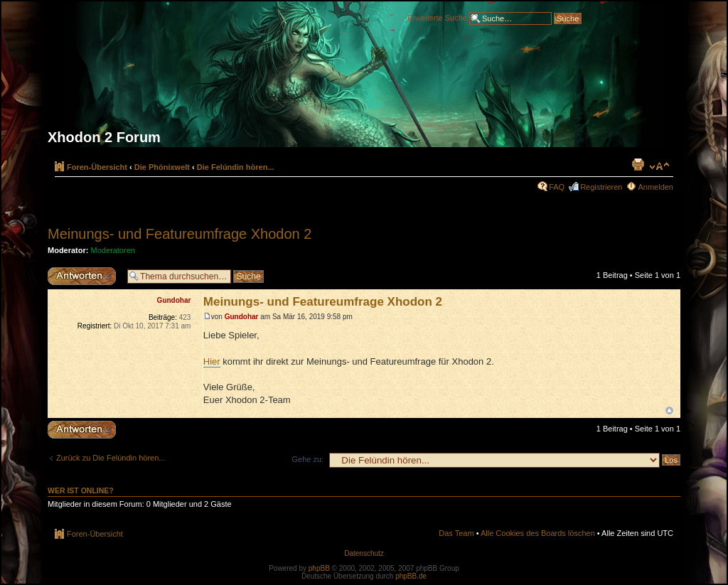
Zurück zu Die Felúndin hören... (111, 458)
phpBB (319, 568)
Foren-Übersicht (97, 167)
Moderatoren (113, 250)
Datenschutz (364, 553)
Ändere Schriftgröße (659, 166)
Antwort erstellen (84, 276)
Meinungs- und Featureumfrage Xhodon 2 (180, 234)
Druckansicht (638, 164)
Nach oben (669, 410)
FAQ (557, 187)
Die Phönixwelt (162, 167)
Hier (212, 361)
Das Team (456, 533)
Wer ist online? (81, 490)
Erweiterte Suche (437, 17)
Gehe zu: (307, 459)
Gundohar (242, 317)
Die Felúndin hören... (236, 167)
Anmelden (655, 187)
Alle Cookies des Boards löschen (538, 533)
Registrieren (601, 187)
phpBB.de (411, 576)
